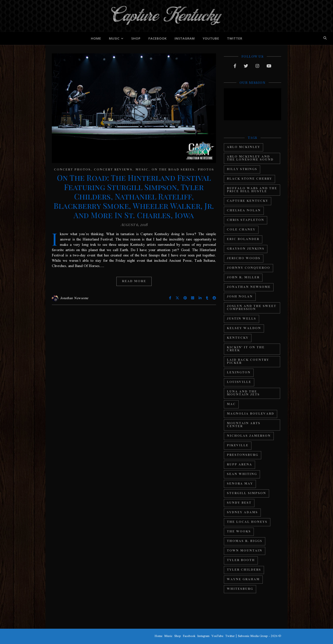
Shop (136, 38)
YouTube (211, 38)
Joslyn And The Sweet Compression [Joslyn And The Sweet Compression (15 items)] (252, 308)
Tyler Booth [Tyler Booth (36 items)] (241, 560)
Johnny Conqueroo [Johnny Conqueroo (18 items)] (248, 268)
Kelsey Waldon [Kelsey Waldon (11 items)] (244, 328)
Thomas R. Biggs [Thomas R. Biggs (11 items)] (245, 541)
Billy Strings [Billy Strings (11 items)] (242, 169)
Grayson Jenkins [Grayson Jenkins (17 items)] (246, 249)
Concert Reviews (113, 170)
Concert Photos (72, 170)
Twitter (235, 38)
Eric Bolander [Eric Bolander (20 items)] (243, 239)
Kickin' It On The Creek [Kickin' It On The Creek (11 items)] (246, 349)
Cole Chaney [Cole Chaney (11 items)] (241, 230)
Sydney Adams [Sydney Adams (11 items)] (242, 512)
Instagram (185, 38)
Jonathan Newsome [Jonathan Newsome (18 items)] (249, 287)
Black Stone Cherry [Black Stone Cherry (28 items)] (249, 179)
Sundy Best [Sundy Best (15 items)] (239, 503)
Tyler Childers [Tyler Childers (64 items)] (244, 570)
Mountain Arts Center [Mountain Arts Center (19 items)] (244, 425)
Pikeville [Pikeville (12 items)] (238, 446)
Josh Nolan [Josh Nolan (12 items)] (240, 297)
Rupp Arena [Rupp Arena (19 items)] (239, 465)
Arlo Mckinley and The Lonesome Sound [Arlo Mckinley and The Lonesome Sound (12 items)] (250, 158)
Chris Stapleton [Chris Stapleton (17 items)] (246, 220)
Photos (206, 170)
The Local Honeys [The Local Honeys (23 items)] (247, 522)
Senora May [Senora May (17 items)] (240, 484)
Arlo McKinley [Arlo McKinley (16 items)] (243, 147)
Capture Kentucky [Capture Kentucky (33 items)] (248, 201)
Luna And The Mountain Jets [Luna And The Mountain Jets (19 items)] (243, 393)
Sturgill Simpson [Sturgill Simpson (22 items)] (246, 493)
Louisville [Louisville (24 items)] (239, 382)
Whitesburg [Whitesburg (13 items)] (240, 589)
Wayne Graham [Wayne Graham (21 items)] (243, 579)
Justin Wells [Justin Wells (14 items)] (241, 319)
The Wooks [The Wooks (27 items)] (239, 532)
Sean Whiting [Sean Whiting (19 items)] (242, 474)
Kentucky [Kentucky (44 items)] (238, 338)
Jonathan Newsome (74, 298)
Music (114, 38)
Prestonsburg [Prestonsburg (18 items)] (243, 455)
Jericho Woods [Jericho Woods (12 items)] (244, 258)
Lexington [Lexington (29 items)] (239, 373)
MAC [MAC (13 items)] (231, 404)
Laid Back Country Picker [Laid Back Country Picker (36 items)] (248, 362)
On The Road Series (173, 170)
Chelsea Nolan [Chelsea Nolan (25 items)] (244, 211)
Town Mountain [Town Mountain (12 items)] (245, 551)
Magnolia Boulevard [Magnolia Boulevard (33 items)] (250, 414)
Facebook (158, 38)
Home (96, 38)
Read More (134, 281)
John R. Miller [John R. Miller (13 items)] (243, 278)
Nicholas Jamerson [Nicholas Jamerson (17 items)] (249, 436)
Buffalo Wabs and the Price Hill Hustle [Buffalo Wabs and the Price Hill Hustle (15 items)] (252, 190)
